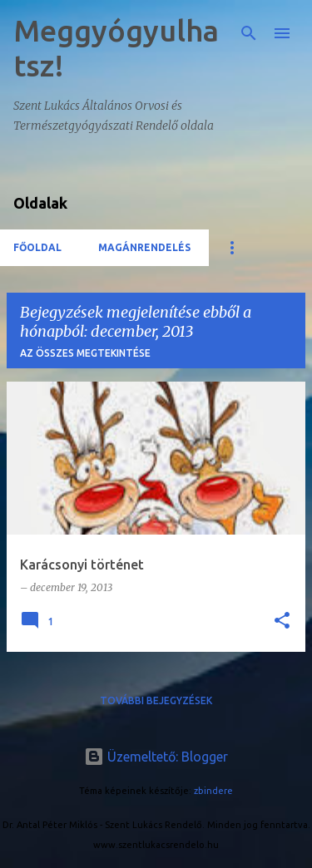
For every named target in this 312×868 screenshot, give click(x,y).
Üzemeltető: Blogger (156, 757)
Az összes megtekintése (85, 353)
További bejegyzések (156, 700)
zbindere (213, 791)
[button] (282, 621)
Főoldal (37, 247)
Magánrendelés (144, 247)
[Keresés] (249, 33)
